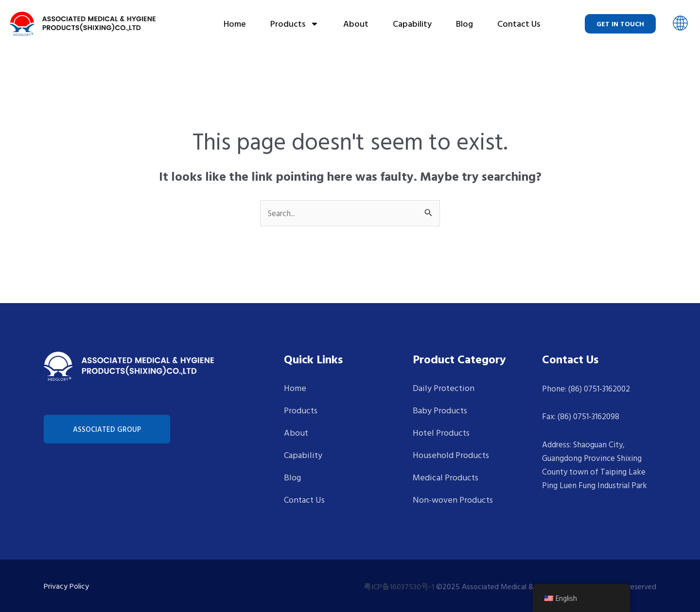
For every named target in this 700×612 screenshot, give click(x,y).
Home (235, 24)
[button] (680, 24)
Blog (464, 24)
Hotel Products (441, 433)
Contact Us (519, 24)
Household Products (451, 455)
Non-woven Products (453, 500)
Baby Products (440, 410)
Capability (412, 24)
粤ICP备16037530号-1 (399, 586)
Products (295, 24)
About (356, 24)
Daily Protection (444, 388)
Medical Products (446, 477)
